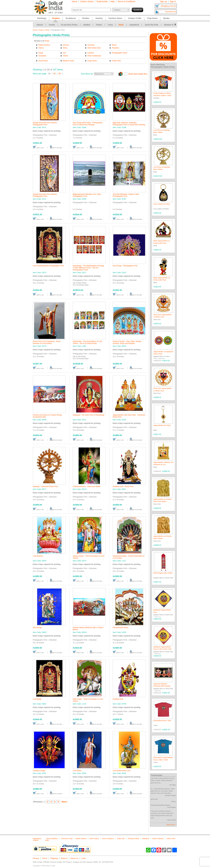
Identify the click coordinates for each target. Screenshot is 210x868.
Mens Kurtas (94, 839)
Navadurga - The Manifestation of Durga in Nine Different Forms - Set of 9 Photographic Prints (88, 268)
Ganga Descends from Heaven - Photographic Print (45, 124)
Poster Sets (116, 61)
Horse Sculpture (108, 839)
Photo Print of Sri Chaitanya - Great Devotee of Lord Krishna (47, 342)
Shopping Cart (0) (168, 6)
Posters (41, 30)
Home (74, 1)
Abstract (40, 25)
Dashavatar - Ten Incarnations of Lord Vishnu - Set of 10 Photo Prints (87, 342)
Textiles (86, 18)
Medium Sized (68, 61)
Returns (64, 858)
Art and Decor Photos (69, 25)
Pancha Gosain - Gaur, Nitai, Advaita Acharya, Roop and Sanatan (127, 342)
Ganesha (91, 45)
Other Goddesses (94, 56)
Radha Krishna (44, 45)
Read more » (171, 825)
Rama (114, 45)
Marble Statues (81, 839)
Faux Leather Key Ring (162, 204)
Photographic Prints (120, 53)
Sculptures (71, 18)
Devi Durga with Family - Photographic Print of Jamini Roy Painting (88, 124)
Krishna (66, 45)
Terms (45, 858)
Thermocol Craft (67, 839)
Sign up (163, 1)
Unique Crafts (135, 18)
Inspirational (134, 25)
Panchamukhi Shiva (120, 628)
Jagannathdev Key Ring (162, 425)
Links (84, 858)
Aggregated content (37, 839)
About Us (74, 858)
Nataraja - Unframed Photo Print (45, 486)
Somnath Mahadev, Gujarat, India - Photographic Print (126, 195)
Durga (41, 53)
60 (55, 74)
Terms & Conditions (126, 1)
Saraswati (42, 56)
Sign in (173, 1)
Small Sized (43, 61)
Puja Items (152, 18)
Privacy (36, 858)
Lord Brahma (38, 556)
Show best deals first (138, 74)
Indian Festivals (158, 839)
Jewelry (99, 18)
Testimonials (102, 1)
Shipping (54, 858)
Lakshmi (91, 53)
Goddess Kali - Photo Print (123, 486)
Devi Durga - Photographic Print (125, 266)
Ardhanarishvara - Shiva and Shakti (87, 486)
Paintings (42, 18)
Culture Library (87, 1)
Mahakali (146, 839)
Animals (52, 25)
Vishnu (41, 48)
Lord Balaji (37, 699)
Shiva (65, 48)
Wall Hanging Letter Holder (163, 573)
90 (60, 74)
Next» (64, 802)
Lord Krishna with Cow (121, 771)
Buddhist (87, 25)
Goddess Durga (39, 771)
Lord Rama (77, 771)
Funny (110, 25)
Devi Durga (37, 628)
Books (166, 18)
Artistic (65, 56)
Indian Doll (121, 839)
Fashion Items (115, 18)
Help (113, 1)
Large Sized (92, 61)
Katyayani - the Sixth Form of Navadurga (89, 415)
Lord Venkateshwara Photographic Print (48, 266)
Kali (64, 53)
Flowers (99, 25)
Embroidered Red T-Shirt (162, 721)
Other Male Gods (94, 48)
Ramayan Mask (133, 839)
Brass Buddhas (52, 839)
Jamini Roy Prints (151, 25)
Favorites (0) (170, 12)
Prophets (115, 48)
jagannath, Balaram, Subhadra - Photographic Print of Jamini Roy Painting (129, 124)
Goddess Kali (118, 699)
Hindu (121, 25)
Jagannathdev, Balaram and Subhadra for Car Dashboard (163, 465)
